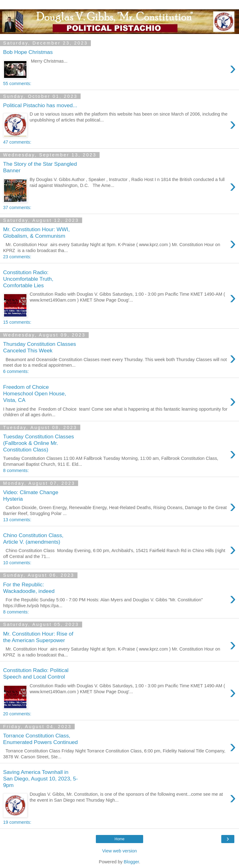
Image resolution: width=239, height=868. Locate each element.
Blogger (131, 862)
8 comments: (16, 470)
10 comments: (17, 563)
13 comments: (17, 520)
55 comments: (17, 83)
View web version (119, 851)
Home (119, 839)
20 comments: (17, 714)
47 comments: (17, 142)
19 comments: (17, 822)
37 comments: (17, 207)
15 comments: (17, 322)
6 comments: (16, 371)
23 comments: (17, 257)
